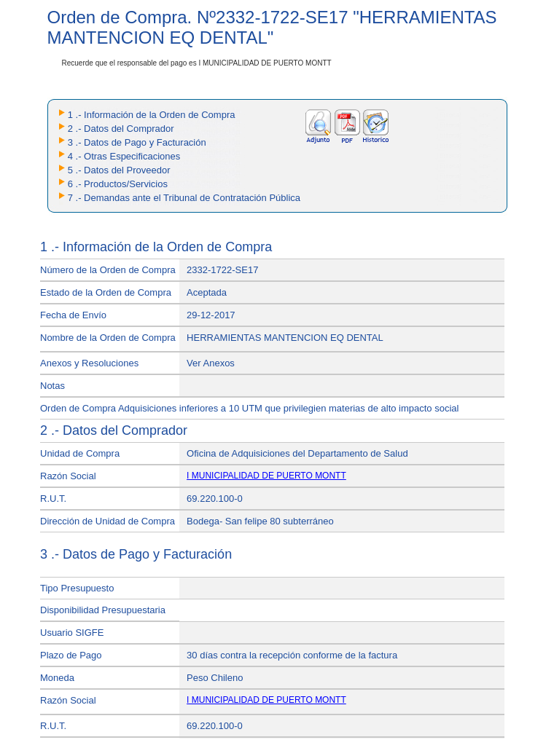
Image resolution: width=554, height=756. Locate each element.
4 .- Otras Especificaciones (124, 156)
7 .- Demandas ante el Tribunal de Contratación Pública (184, 198)
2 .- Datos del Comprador (121, 129)
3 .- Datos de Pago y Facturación (137, 142)
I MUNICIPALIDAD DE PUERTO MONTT (266, 476)
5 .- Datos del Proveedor (119, 170)
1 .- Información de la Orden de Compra (152, 115)
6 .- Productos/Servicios (118, 184)
